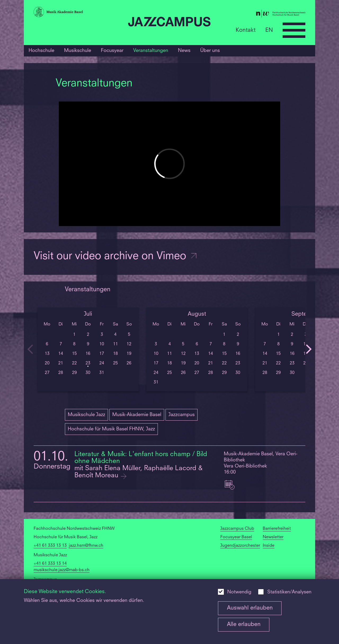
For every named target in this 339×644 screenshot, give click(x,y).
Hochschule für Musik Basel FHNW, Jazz (111, 429)
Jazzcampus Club (237, 529)
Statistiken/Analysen (289, 592)
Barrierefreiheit (277, 529)
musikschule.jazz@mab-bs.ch (62, 570)
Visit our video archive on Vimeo (116, 257)
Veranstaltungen (151, 51)
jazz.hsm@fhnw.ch (86, 546)
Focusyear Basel (236, 537)
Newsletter (273, 537)
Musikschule (78, 51)
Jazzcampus (182, 415)
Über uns (210, 51)
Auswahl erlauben (250, 608)
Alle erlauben (244, 625)
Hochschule (41, 51)
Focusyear (112, 51)
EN (269, 30)
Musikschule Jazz (86, 415)
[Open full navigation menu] (294, 30)
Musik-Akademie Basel (137, 415)
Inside (269, 546)
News (184, 51)
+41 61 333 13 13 (50, 546)
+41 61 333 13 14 (50, 564)
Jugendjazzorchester (240, 546)
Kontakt (246, 30)
